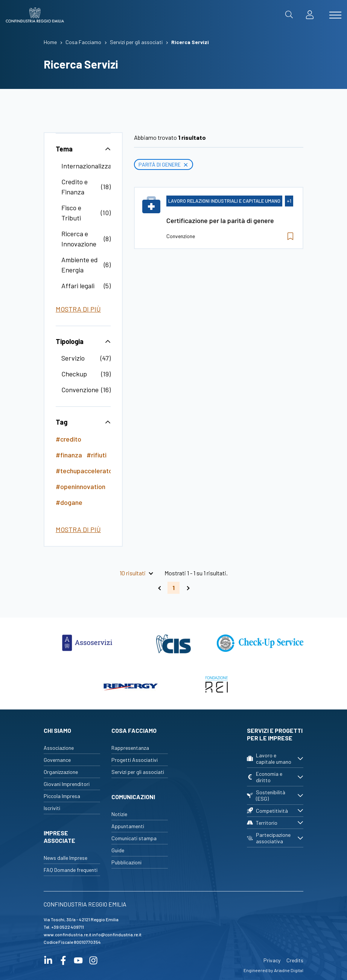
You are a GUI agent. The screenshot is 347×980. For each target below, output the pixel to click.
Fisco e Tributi (71, 213)
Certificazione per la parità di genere (220, 220)
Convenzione (80, 390)
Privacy (272, 960)
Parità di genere (164, 164)
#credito (68, 439)
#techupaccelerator (85, 471)
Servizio (73, 358)
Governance (57, 760)
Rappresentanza (130, 748)
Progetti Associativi (135, 760)
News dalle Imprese (65, 858)
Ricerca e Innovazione (79, 239)
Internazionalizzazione (94, 166)
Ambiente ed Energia (80, 265)
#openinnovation (81, 486)
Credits (295, 960)
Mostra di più (78, 309)
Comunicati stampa (134, 838)
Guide (118, 850)
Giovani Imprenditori (67, 784)
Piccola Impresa (62, 796)
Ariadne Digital (289, 970)
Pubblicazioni (126, 862)
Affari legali (78, 286)
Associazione (59, 748)
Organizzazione (61, 772)
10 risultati (133, 573)
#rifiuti (97, 455)
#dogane (69, 502)
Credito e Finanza (75, 187)
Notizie (119, 814)
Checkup (74, 374)
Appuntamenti (128, 826)
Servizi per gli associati (138, 772)
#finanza (69, 455)
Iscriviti (52, 808)
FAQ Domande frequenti (71, 870)
